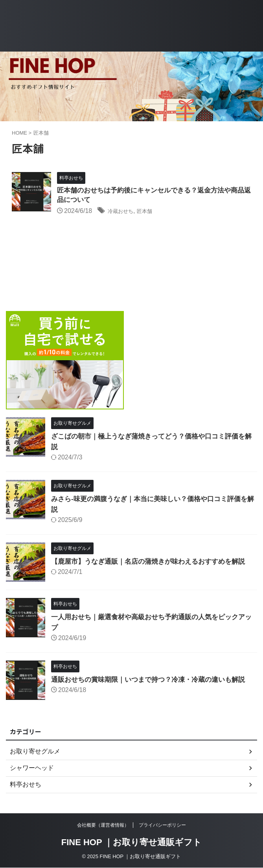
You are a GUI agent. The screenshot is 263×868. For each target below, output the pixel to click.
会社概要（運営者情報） (103, 825)
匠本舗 (152, 212)
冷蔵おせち (123, 212)
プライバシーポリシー (162, 825)
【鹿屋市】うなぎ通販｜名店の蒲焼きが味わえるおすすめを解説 (154, 562)
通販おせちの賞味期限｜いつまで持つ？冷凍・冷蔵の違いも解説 (154, 680)
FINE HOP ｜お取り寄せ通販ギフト (132, 843)
